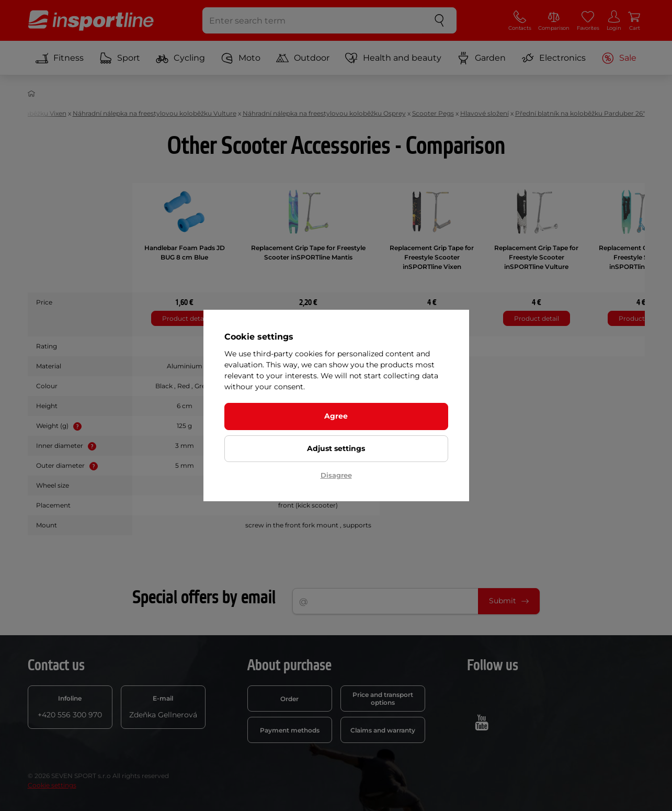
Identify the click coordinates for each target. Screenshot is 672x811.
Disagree (336, 475)
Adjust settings (336, 448)
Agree (336, 416)
